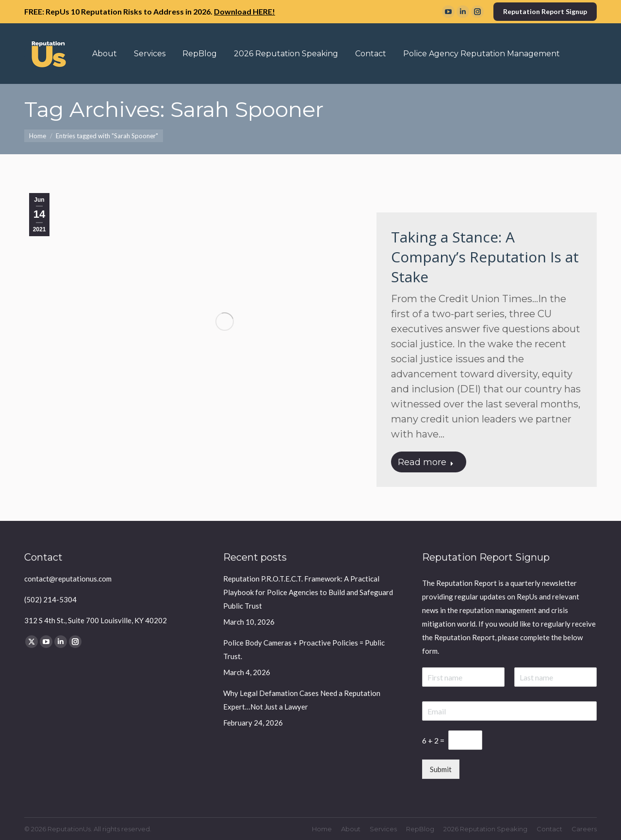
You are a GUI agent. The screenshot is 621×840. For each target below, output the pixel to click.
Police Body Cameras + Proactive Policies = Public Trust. (304, 649)
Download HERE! (245, 11)
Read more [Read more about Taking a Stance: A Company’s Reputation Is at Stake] (426, 462)
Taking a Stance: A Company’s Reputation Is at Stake (485, 257)
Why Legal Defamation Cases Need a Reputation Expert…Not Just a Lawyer (302, 700)
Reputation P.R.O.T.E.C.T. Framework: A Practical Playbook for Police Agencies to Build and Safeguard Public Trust (308, 592)
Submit (441, 769)
